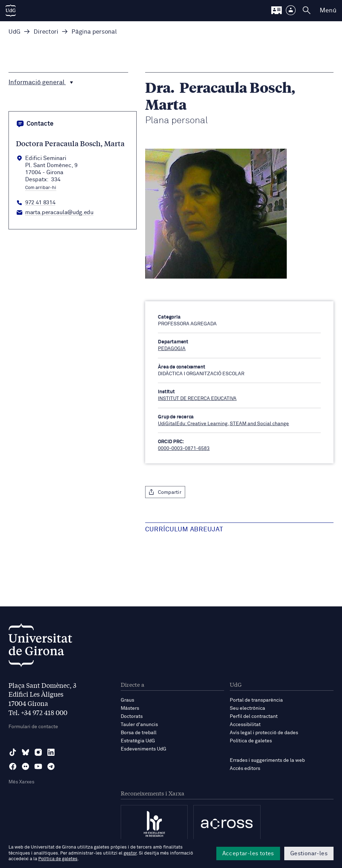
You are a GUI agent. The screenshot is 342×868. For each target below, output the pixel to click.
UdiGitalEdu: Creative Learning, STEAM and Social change (223, 424)
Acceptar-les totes (248, 853)
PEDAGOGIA (172, 349)
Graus (127, 700)
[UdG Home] (11, 11)
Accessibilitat (245, 725)
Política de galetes (251, 741)
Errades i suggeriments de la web (267, 760)
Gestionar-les (309, 853)
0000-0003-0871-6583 (184, 449)
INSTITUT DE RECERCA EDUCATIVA (197, 399)
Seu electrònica (247, 708)
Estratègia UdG (138, 741)
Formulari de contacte (33, 727)
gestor (130, 853)
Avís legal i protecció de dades (264, 733)
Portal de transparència (256, 700)
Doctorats (132, 716)
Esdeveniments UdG (144, 749)
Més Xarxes (21, 782)
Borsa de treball (139, 733)
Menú (328, 11)
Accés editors (245, 769)
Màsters (130, 708)
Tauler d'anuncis (139, 725)
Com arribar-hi (41, 188)
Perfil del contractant (254, 716)
